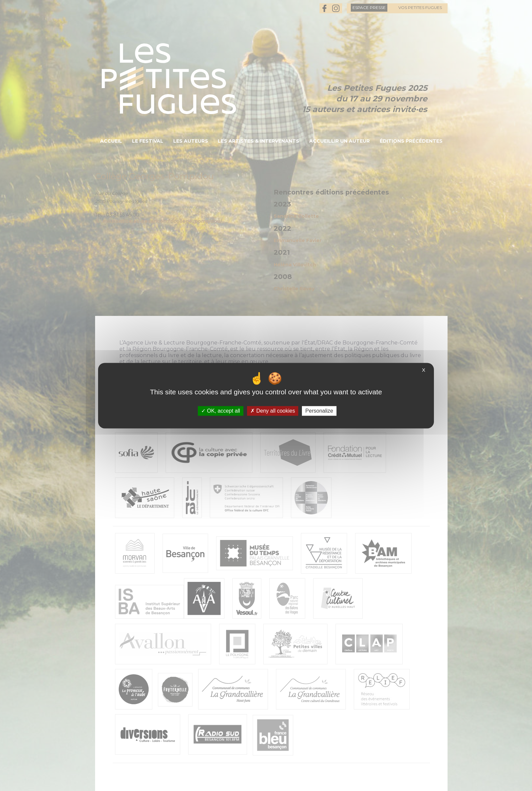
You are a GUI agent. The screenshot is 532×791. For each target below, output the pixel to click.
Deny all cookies (273, 411)
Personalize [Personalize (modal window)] (319, 411)
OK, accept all (221, 411)
